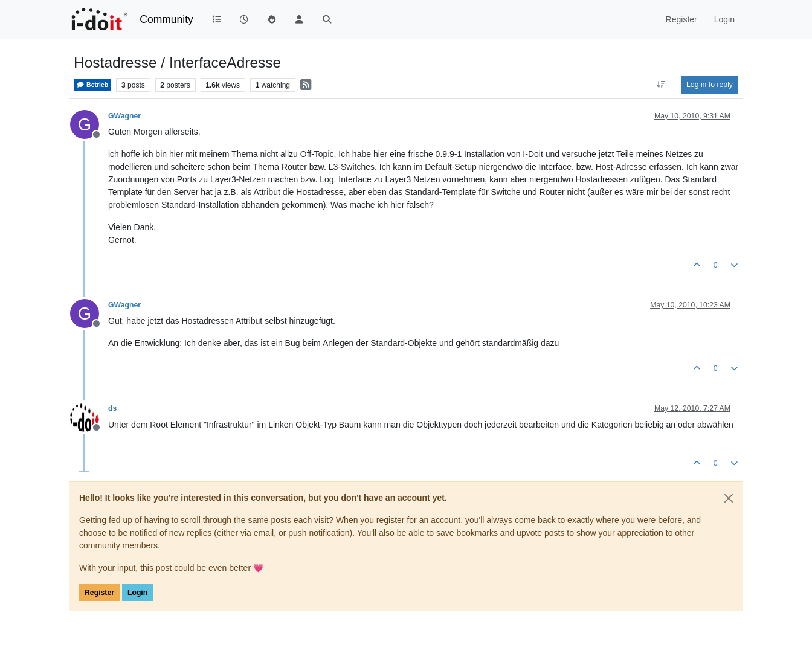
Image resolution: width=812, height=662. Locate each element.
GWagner (124, 116)
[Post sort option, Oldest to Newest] (661, 85)
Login (137, 593)
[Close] (729, 498)
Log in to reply (710, 85)
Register (99, 593)
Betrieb (92, 85)
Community (166, 19)
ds (112, 408)
